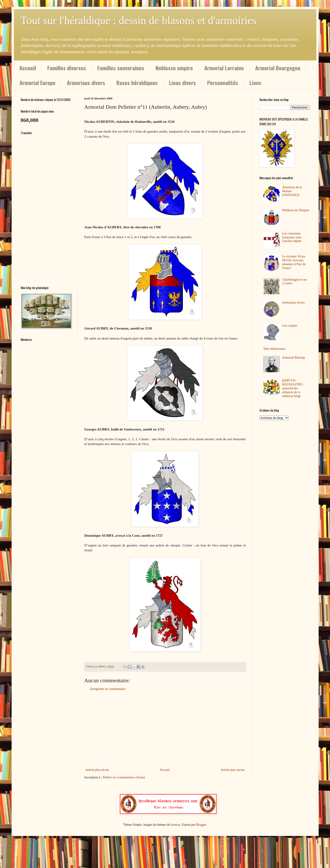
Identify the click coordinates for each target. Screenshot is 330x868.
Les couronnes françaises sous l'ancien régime (292, 237)
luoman (176, 825)
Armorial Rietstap (294, 358)
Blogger (201, 825)
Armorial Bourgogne (278, 68)
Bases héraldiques (137, 83)
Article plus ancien (233, 770)
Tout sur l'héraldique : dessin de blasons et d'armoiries (139, 20)
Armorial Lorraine (224, 68)
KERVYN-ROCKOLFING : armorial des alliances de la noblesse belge (293, 388)
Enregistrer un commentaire (108, 689)
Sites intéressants (274, 349)
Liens (255, 83)
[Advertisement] (165, 730)
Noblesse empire (174, 68)
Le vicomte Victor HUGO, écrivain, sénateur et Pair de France (294, 262)
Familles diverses (67, 68)
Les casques (290, 326)
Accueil (28, 68)
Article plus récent (97, 770)
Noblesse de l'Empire (296, 210)
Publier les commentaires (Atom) (124, 777)
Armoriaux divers (86, 83)
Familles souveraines (121, 68)
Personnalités (223, 83)
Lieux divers (182, 83)
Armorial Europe (38, 83)
